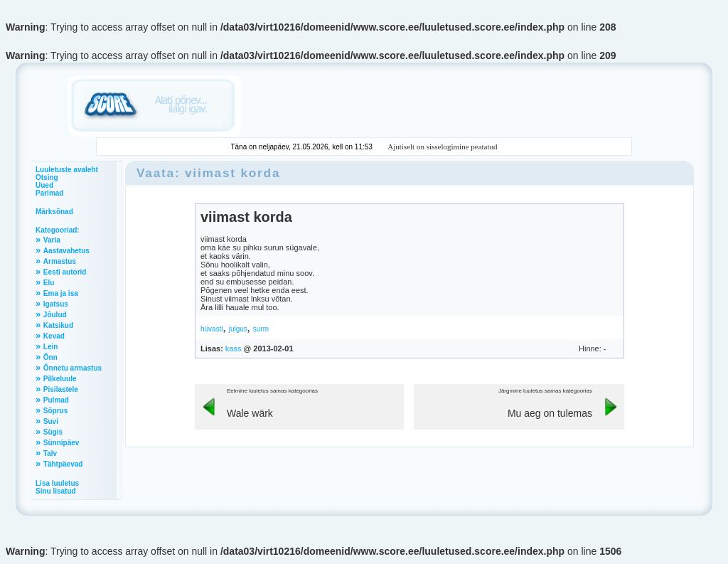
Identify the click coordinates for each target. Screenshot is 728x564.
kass (234, 348)
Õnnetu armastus (73, 368)
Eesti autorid (65, 272)
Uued (44, 185)
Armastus (60, 261)
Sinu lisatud (56, 491)
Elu (49, 283)
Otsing (47, 177)
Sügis (53, 432)
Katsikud (58, 325)
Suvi (51, 421)
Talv (50, 453)
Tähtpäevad (63, 464)
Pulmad (56, 400)
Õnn (50, 357)
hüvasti (212, 329)
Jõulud (55, 315)
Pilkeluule (60, 379)
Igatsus (56, 304)
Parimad (49, 193)
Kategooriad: (58, 230)
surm (261, 329)
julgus (238, 329)
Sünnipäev (61, 443)
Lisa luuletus (57, 483)
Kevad (54, 336)
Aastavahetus (66, 251)
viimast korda (246, 217)
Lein (51, 347)
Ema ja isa (61, 293)
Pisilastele (61, 389)
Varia (52, 240)
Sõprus (55, 411)
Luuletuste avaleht (67, 170)
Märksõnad (54, 212)
